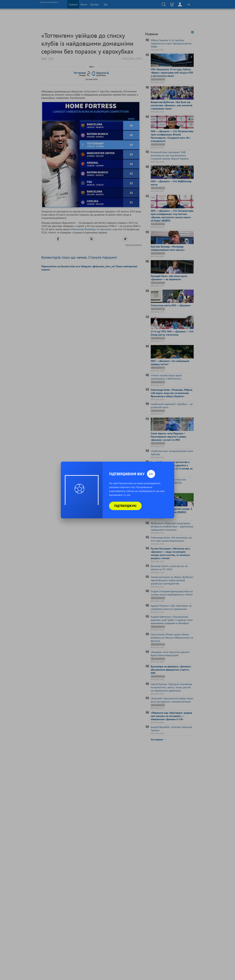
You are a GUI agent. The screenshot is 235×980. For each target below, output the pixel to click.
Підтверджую (125, 506)
